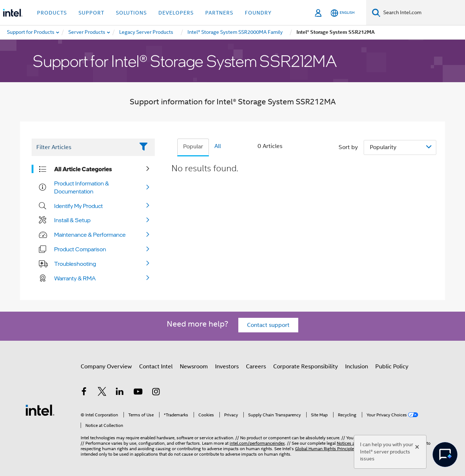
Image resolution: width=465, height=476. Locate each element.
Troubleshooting (75, 264)
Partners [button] (219, 13)
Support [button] (91, 13)
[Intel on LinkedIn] (120, 393)
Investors (227, 367)
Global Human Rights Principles (325, 449)
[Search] (376, 13)
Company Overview (106, 367)
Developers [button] (176, 13)
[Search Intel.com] (423, 13)
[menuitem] (87, 32)
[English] (343, 13)
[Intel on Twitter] (102, 393)
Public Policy (392, 367)
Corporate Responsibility (306, 367)
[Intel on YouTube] (138, 393)
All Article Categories (83, 169)
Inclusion (357, 367)
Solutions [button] (131, 13)
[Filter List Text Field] (83, 147)
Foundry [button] (258, 13)
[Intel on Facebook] (84, 393)
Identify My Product (78, 206)
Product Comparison (80, 249)
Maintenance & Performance (90, 235)
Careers (256, 367)
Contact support (268, 325)
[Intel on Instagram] (156, 393)
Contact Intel (156, 367)
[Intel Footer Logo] (40, 410)
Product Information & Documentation (82, 187)
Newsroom (194, 367)
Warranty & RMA (75, 278)
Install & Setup (72, 220)
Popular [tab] (193, 147)
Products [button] (52, 13)
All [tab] (218, 146)
